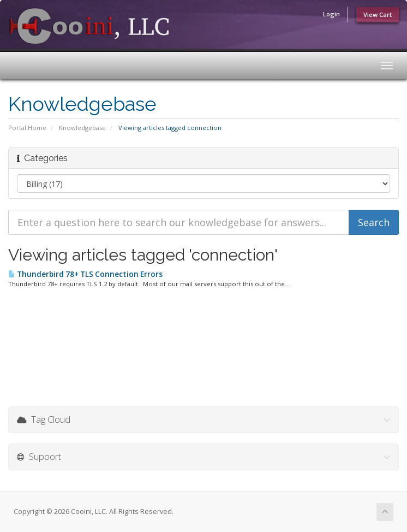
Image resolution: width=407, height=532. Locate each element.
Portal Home (27, 128)
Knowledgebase (82, 128)
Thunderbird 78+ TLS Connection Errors (85, 274)
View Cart (378, 14)
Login (331, 14)
